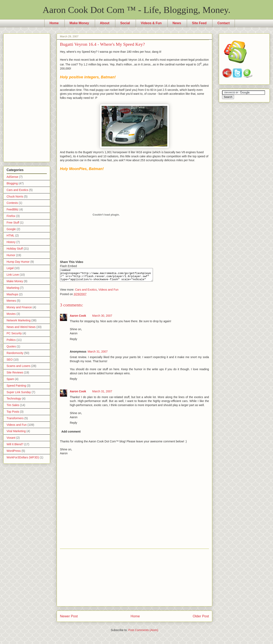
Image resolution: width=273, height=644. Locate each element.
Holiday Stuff (15, 249)
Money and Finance (19, 307)
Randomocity (15, 353)
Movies (11, 314)
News (177, 23)
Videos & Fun (151, 23)
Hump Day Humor (18, 262)
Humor (11, 255)
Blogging (12, 183)
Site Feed (199, 23)
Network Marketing (19, 320)
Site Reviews (15, 372)
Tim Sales (13, 405)
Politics (11, 340)
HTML (10, 235)
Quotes (11, 346)
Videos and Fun (108, 292)
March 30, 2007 (102, 318)
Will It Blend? (15, 444)
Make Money (79, 23)
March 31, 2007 (98, 354)
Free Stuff (13, 223)
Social (125, 23)
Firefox (11, 216)
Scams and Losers (18, 366)
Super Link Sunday (19, 392)
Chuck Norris (15, 196)
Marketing (13, 288)
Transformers (15, 418)
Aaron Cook (78, 318)
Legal (10, 268)
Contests (12, 203)
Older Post (201, 619)
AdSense (12, 177)
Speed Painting (16, 386)
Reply (73, 341)
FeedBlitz (13, 209)
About (105, 23)
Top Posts (13, 412)
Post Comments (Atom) (143, 633)
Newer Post (69, 619)
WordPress (14, 451)
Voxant (11, 438)
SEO (10, 360)
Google (11, 229)
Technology (14, 399)
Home (54, 23)
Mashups (12, 294)
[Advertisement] (135, 580)
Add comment (71, 434)
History (11, 242)
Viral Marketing (16, 431)
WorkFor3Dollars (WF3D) (23, 457)
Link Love (13, 275)
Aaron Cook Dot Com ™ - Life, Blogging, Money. (137, 10)
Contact (224, 23)
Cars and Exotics (86, 292)
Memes (11, 301)
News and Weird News (21, 327)
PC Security (14, 333)
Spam (10, 379)
